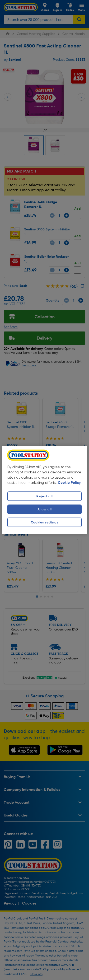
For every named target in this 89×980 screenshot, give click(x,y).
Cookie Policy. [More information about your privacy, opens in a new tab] (70, 483)
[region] (44, 490)
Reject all (44, 496)
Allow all (44, 509)
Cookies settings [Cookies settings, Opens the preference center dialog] (45, 522)
